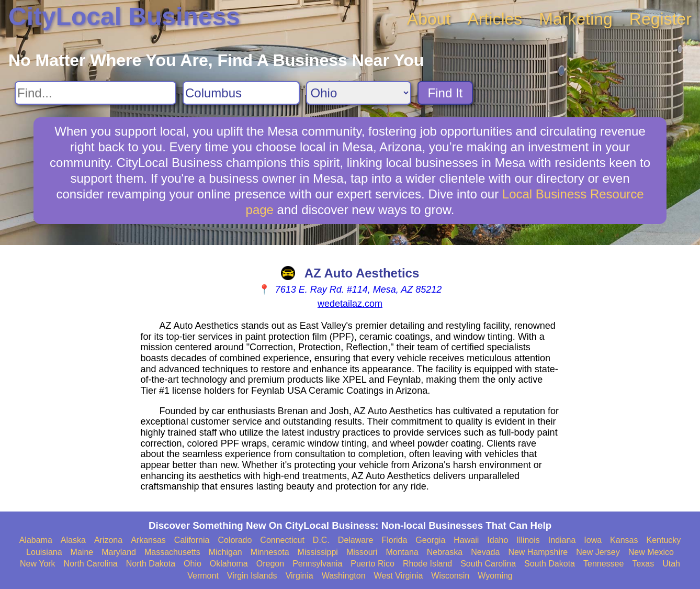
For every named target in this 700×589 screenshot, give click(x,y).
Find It (445, 93)
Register (661, 19)
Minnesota (270, 552)
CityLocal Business (124, 16)
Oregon (270, 564)
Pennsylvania (317, 564)
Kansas (624, 540)
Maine (82, 552)
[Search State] (359, 93)
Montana (402, 552)
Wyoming (495, 576)
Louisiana (44, 552)
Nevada (485, 552)
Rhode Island (427, 564)
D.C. (321, 540)
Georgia (430, 540)
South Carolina (488, 564)
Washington (344, 576)
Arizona (108, 540)
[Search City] (241, 93)
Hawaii (466, 540)
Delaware (356, 540)
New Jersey (598, 552)
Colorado (235, 540)
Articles (495, 19)
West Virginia (399, 576)
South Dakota (550, 564)
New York (38, 564)
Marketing (576, 19)
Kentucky (663, 540)
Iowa (593, 540)
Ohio (193, 564)
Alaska (73, 540)
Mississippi (318, 552)
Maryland (119, 552)
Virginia (300, 576)
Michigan (225, 552)
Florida (394, 540)
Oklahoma (229, 564)
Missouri (362, 552)
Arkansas (148, 540)
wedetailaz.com (350, 304)
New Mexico (651, 552)
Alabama (36, 540)
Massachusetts (172, 552)
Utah (671, 564)
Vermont (203, 576)
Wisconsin (450, 576)
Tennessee (603, 564)
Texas (643, 564)
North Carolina (91, 564)
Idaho (498, 540)
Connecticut (282, 540)
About (429, 19)
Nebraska (445, 552)
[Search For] (95, 93)
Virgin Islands (252, 576)
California (192, 540)
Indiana (562, 540)
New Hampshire (538, 552)
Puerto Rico (372, 564)
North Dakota (151, 564)
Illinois (528, 540)
